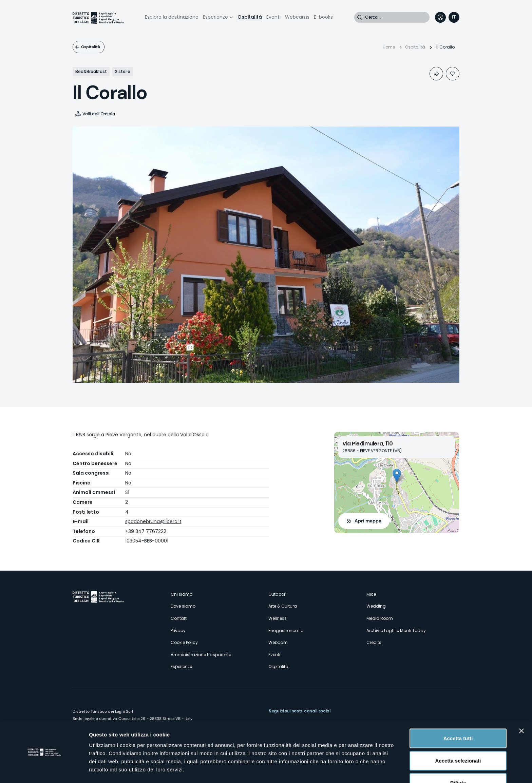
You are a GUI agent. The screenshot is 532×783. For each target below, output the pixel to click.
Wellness (278, 618)
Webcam (278, 642)
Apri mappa (368, 521)
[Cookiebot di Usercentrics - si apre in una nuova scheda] (44, 770)
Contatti (179, 618)
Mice (371, 594)
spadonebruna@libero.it (153, 521)
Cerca (360, 17)
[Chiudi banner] (521, 709)
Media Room (380, 618)
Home (389, 47)
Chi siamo (182, 594)
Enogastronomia (286, 631)
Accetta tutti (458, 716)
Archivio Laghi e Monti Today (396, 631)
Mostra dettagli (357, 770)
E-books (323, 17)
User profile (440, 17)
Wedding (376, 606)
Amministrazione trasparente (201, 655)
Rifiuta (458, 761)
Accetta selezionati (458, 739)
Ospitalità (250, 17)
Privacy (178, 631)
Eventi (273, 17)
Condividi (436, 74)
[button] (397, 475)
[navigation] (454, 17)
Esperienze (215, 17)
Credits (374, 642)
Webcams (297, 17)
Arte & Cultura (283, 606)
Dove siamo (183, 606)
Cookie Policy (184, 642)
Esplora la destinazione (172, 17)
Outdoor (277, 594)
